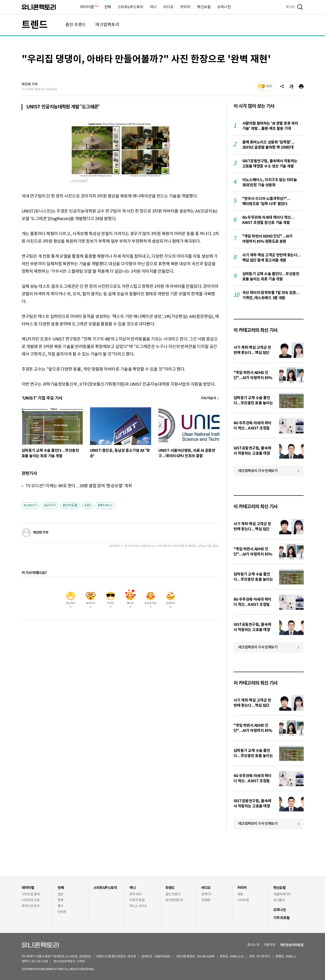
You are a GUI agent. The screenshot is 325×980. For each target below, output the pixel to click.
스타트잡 (243, 900)
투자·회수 (136, 894)
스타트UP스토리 (131, 7)
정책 (61, 900)
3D (88, 506)
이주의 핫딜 (137, 900)
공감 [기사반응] (269, 86)
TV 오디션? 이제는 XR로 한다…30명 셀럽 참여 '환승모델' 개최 (79, 486)
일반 (61, 894)
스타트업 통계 (31, 894)
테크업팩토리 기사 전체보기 (258, 471)
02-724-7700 (45, 962)
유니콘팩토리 (39, 7)
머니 (153, 7)
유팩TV (206, 894)
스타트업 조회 (31, 900)
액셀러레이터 (282, 894)
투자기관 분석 (31, 906)
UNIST (31, 506)
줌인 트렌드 (76, 25)
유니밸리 (279, 900)
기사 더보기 (208, 398)
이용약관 (270, 945)
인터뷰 (62, 912)
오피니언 (224, 7)
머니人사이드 (138, 906)
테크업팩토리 (107, 25)
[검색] (300, 7)
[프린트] (301, 86)
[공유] (282, 86)
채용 (240, 894)
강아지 (51, 506)
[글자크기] (292, 86)
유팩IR (206, 900)
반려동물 (71, 506)
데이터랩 (89, 7)
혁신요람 (204, 7)
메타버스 (106, 506)
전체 (108, 7)
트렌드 (35, 25)
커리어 (185, 7)
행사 (61, 906)
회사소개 (253, 945)
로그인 (290, 7)
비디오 (168, 7)
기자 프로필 (282, 918)
